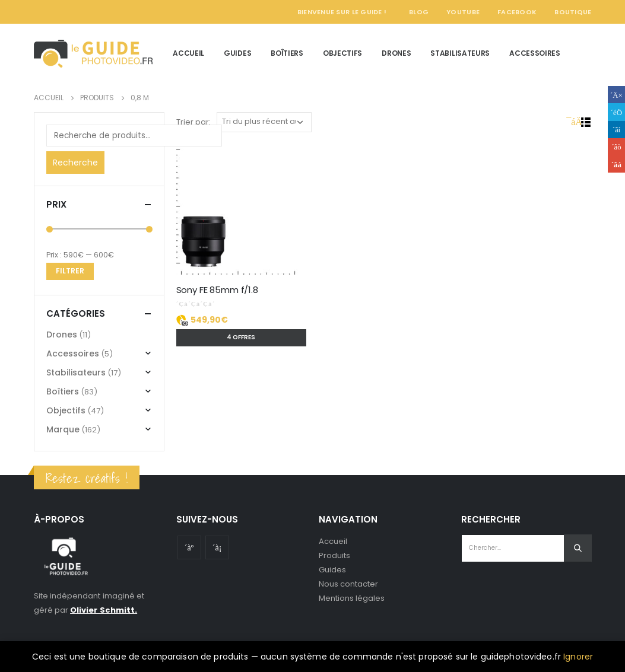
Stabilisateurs (460, 53)
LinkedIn (616, 130)
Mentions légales (352, 598)
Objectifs (342, 53)
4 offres (241, 337)
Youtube (189, 547)
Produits (335, 555)
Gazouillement (616, 112)
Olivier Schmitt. (104, 610)
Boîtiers (287, 53)
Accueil (188, 53)
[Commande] (264, 122)
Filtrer (70, 271)
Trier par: (193, 122)
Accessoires (535, 53)
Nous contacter (349, 584)
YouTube (463, 12)
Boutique (573, 12)
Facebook (517, 12)
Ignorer (578, 657)
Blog (419, 12)
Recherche (75, 163)
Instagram (217, 547)
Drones (396, 53)
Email (616, 164)
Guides (237, 53)
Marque (63, 429)
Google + (616, 147)
